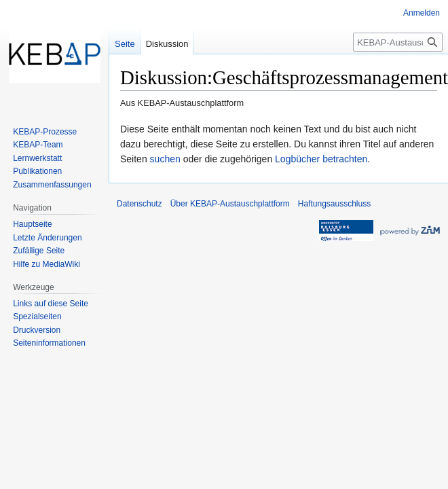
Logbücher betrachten (321, 159)
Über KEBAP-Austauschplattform (230, 204)
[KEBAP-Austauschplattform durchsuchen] (398, 42)
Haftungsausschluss (334, 204)
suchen (165, 159)
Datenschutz (139, 204)
